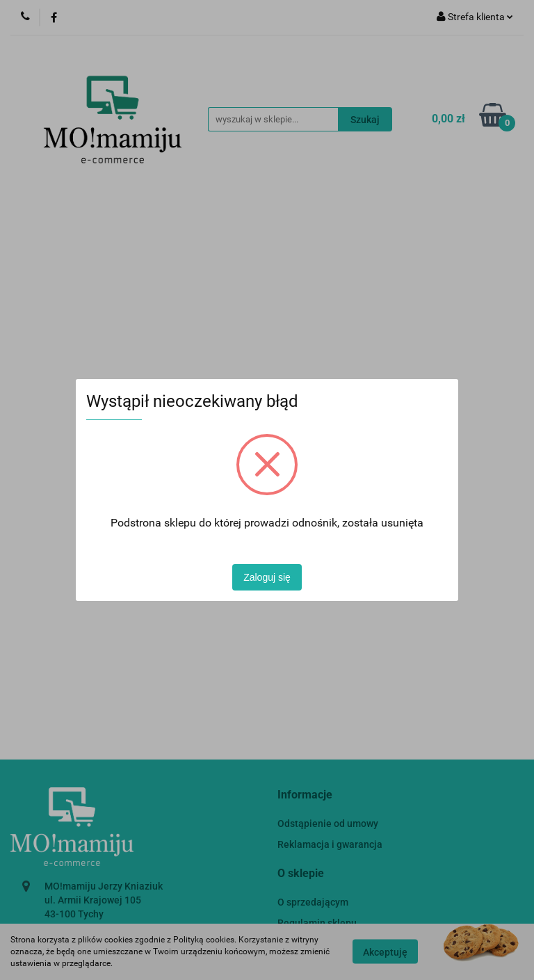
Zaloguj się (267, 577)
